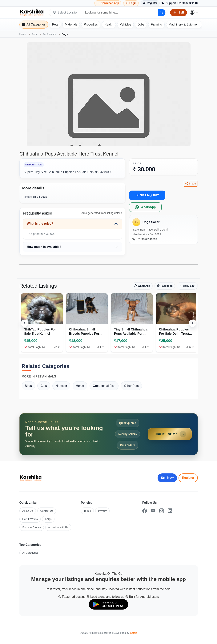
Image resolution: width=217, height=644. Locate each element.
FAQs (48, 519)
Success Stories (32, 527)
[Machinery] (184, 25)
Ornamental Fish (104, 386)
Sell (179, 13)
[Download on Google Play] (109, 604)
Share (191, 184)
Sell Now (167, 478)
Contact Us (47, 511)
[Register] (150, 3)
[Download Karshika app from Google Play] (108, 3)
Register (188, 478)
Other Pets (131, 386)
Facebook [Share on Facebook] (165, 286)
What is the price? (40, 224)
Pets (34, 34)
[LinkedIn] (170, 511)
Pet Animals (49, 34)
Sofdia (134, 633)
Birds (28, 386)
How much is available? (44, 247)
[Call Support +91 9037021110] (180, 3)
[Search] (162, 13)
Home (23, 34)
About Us (28, 511)
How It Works (30, 519)
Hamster (61, 386)
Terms (87, 511)
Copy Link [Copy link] (187, 286)
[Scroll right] (192, 323)
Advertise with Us (58, 527)
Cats (44, 386)
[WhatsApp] (145, 207)
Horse (80, 386)
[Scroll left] (25, 323)
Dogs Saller (151, 222)
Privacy (102, 511)
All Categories (30, 553)
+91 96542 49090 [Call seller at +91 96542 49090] (145, 239)
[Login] (131, 3)
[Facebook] (145, 511)
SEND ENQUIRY (147, 195)
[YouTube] (153, 511)
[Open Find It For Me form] (109, 434)
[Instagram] (162, 511)
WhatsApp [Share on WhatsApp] (142, 286)
